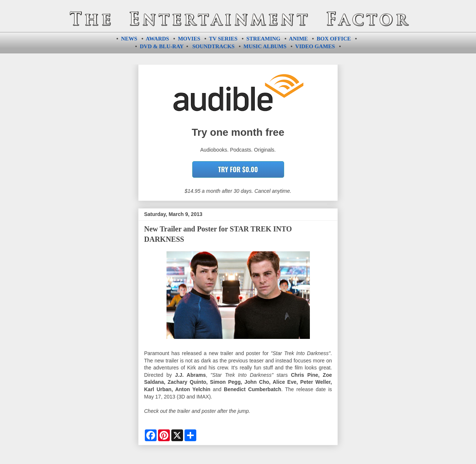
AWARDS (158, 39)
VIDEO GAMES (315, 46)
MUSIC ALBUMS (265, 46)
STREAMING (263, 39)
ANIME (298, 39)
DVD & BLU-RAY (162, 46)
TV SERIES (223, 39)
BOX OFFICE (334, 39)
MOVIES (189, 39)
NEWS (129, 39)
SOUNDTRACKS (213, 46)
